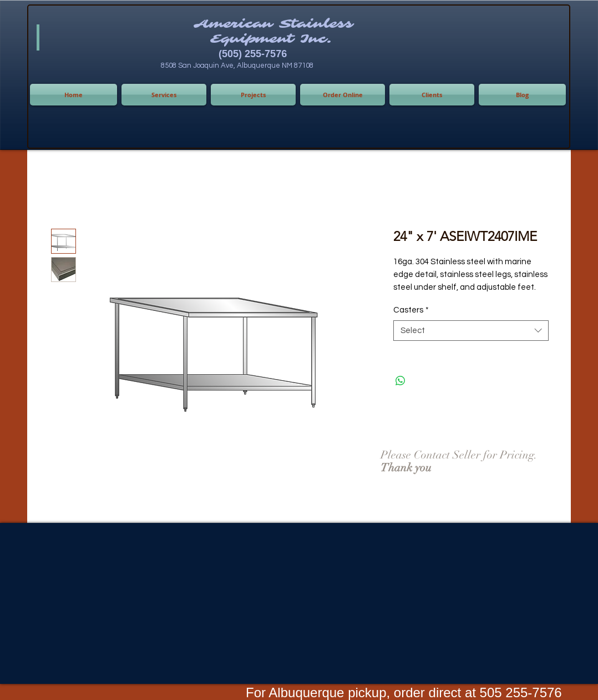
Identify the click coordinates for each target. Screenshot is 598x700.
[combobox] (471, 331)
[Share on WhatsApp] (401, 381)
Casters (411, 310)
